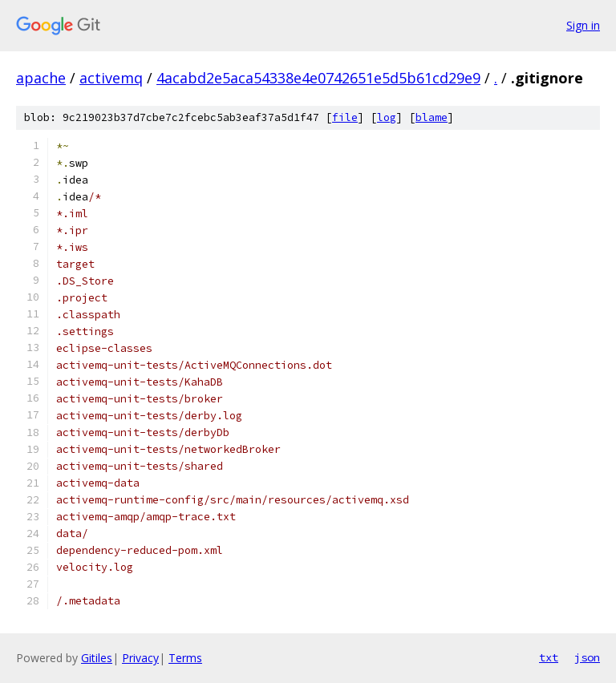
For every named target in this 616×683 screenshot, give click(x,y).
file (345, 117)
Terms (185, 658)
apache (41, 78)
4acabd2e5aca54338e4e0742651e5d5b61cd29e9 (318, 78)
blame (432, 117)
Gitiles (97, 658)
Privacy (140, 658)
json (587, 657)
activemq (111, 78)
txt (549, 657)
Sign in (583, 25)
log (387, 117)
